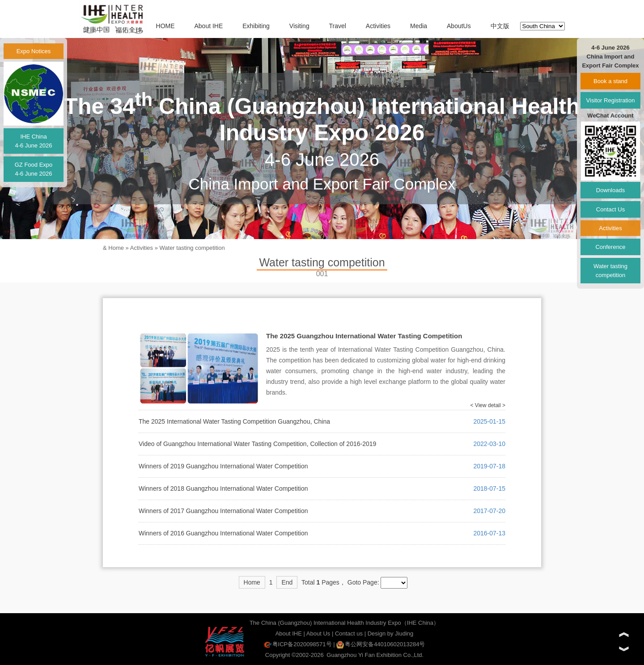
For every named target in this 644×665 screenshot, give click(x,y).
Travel (338, 26)
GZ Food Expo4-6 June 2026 (34, 169)
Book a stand (610, 81)
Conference (610, 247)
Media (419, 26)
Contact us (349, 633)
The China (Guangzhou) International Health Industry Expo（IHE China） (344, 623)
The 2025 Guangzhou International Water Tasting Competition (364, 336)
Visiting (299, 26)
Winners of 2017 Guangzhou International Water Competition (223, 511)
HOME (165, 26)
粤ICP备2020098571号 (298, 644)
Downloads (610, 190)
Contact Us (610, 209)
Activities (378, 26)
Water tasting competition (192, 248)
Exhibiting (256, 26)
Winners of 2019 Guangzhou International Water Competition (223, 466)
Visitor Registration (611, 100)
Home (116, 248)
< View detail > (488, 405)
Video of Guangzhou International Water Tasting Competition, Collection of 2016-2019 (257, 444)
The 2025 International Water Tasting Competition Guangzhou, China (234, 421)
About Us (318, 633)
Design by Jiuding (391, 633)
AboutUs (459, 26)
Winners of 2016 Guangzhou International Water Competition (223, 533)
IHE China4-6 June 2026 (33, 141)
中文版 (500, 26)
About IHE (208, 26)
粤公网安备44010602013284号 (381, 644)
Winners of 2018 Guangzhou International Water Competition (223, 488)
